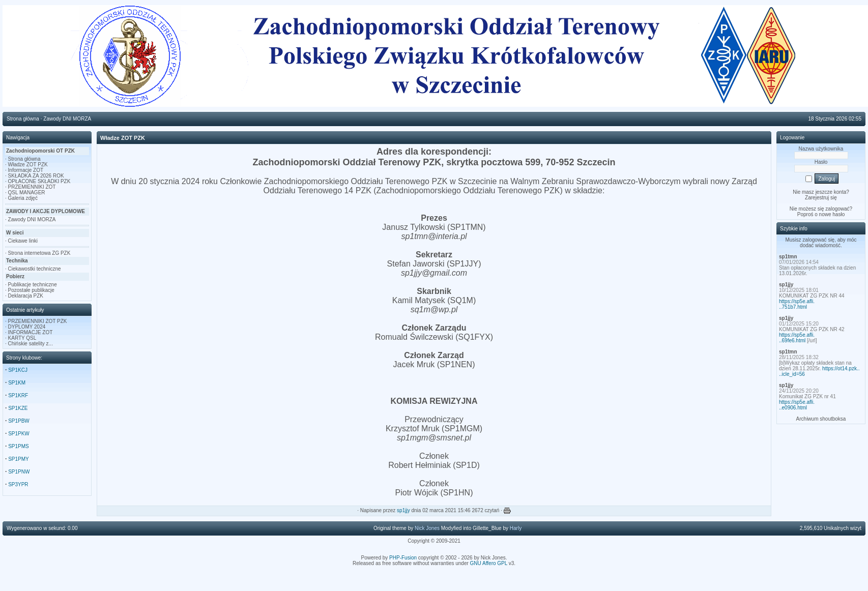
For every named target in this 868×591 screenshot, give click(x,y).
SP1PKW (19, 434)
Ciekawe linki (23, 241)
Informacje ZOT (26, 170)
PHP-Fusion (403, 558)
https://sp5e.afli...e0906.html (797, 405)
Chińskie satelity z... (31, 344)
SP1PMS (19, 446)
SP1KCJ (18, 370)
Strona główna (24, 159)
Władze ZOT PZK (28, 165)
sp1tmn (788, 257)
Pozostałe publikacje (31, 290)
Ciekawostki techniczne (35, 269)
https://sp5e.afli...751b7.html (797, 304)
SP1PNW (19, 472)
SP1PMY (19, 459)
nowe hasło (832, 214)
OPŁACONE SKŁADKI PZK (39, 181)
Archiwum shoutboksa (821, 419)
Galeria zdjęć (23, 198)
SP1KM (17, 383)
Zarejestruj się (821, 198)
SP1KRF (18, 395)
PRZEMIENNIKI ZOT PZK (38, 321)
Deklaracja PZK (26, 296)
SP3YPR (18, 484)
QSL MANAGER (27, 193)
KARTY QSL (22, 338)
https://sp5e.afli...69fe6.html (797, 338)
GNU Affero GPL (489, 563)
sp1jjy (403, 510)
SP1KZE (18, 408)
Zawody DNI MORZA (32, 219)
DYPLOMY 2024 (27, 327)
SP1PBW (19, 421)
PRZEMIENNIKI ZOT (32, 187)
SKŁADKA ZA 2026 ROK (36, 176)
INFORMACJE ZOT (31, 332)
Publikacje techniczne (33, 285)
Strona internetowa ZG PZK (39, 253)
